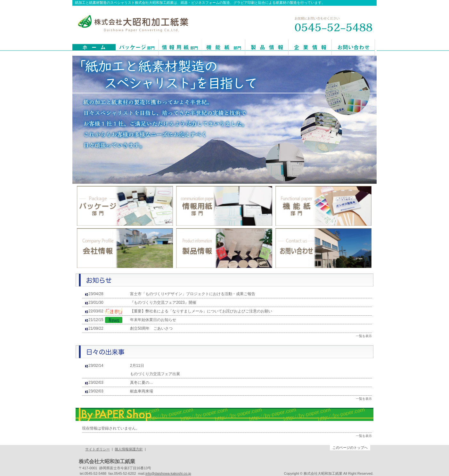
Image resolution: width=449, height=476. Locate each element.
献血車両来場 (142, 391)
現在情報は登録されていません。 (111, 428)
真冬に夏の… (142, 383)
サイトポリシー (98, 449)
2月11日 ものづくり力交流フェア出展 (155, 370)
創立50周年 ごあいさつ (151, 328)
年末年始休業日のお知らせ (153, 320)
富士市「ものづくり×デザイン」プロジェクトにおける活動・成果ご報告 (193, 294)
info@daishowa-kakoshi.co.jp (168, 473)
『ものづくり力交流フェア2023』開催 (163, 303)
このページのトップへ (350, 448)
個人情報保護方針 (129, 449)
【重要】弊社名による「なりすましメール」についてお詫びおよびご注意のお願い (201, 311)
